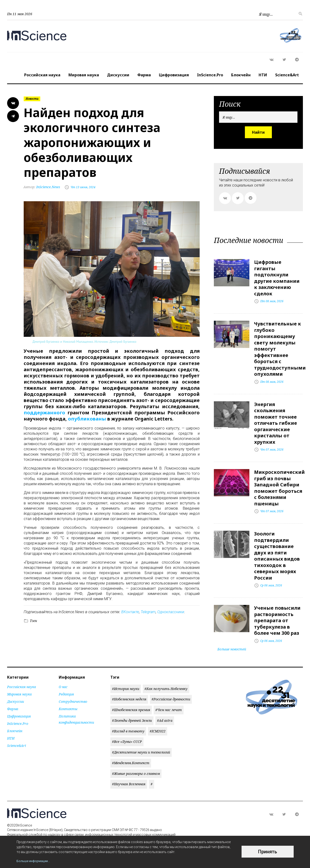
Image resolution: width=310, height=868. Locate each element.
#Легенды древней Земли (132, 715)
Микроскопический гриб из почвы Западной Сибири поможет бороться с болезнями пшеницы (279, 485)
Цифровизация (174, 75)
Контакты (68, 704)
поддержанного (44, 413)
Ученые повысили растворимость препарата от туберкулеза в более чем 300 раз (277, 616)
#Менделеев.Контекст (131, 758)
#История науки (126, 684)
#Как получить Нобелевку (166, 684)
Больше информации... (34, 861)
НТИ (263, 75)
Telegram (148, 612)
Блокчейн (241, 75)
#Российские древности (171, 694)
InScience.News (42, 187)
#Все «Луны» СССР (127, 737)
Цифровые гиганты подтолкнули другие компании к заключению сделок (277, 277)
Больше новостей (232, 644)
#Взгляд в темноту (128, 726)
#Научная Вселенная (129, 779)
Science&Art (287, 75)
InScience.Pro (210, 75)
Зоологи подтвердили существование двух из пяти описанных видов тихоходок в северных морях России (277, 552)
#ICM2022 (158, 726)
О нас (63, 682)
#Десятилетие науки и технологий (141, 747)
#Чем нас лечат (169, 705)
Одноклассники (171, 612)
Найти (258, 132)
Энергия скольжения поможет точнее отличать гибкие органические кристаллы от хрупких (276, 421)
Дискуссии (118, 75)
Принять (268, 852)
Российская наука (42, 75)
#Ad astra (165, 715)
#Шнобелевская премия (131, 705)
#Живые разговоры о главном (136, 769)
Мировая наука (84, 75)
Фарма (144, 75)
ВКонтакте (130, 612)
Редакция (66, 689)
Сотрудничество (73, 697)
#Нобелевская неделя (129, 694)
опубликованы (87, 419)
